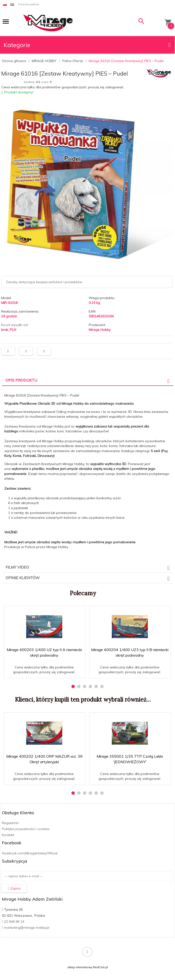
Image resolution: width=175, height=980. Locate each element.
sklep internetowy (80, 967)
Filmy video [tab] (17, 567)
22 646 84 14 (13, 922)
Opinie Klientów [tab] (23, 578)
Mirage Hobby (100, 330)
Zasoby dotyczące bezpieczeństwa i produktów (44, 282)
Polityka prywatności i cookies (26, 829)
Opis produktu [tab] (21, 380)
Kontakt (8, 835)
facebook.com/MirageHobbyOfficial (30, 853)
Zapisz (14, 888)
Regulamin (10, 823)
